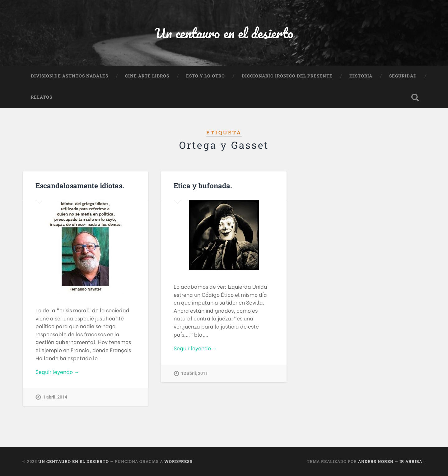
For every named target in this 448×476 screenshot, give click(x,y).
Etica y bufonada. (203, 185)
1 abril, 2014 (55, 397)
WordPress (178, 461)
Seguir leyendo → (57, 372)
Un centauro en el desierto (224, 33)
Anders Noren (376, 461)
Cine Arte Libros (147, 76)
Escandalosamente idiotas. (80, 185)
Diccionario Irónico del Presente (287, 76)
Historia (361, 76)
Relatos (42, 97)
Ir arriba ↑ (413, 461)
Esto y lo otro (205, 76)
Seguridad (403, 76)
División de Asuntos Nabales (70, 76)
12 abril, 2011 (194, 373)
